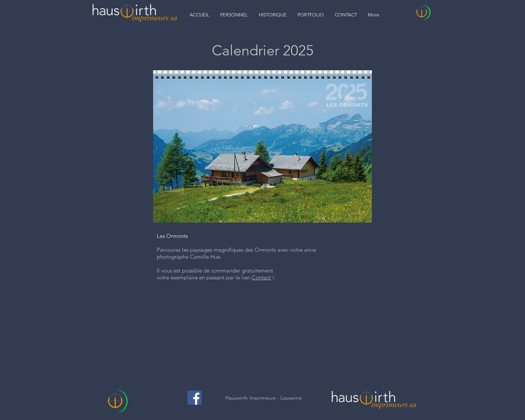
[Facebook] (195, 398)
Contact (261, 277)
